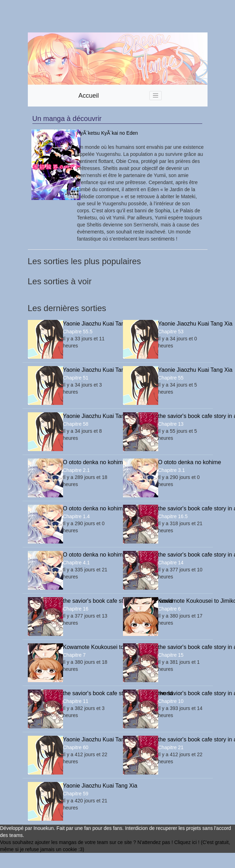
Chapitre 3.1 (172, 470)
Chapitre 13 (171, 424)
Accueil (89, 96)
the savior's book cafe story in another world (183, 416)
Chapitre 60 (76, 747)
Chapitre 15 (171, 655)
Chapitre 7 (75, 655)
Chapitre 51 (76, 378)
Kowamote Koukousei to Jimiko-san (183, 601)
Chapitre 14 (171, 563)
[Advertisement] (85, 16)
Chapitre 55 (171, 378)
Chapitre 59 (76, 794)
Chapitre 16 (76, 609)
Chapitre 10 (171, 701)
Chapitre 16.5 (173, 516)
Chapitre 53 (171, 332)
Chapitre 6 (170, 609)
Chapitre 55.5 (78, 332)
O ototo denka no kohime (88, 462)
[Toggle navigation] (156, 96)
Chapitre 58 (76, 424)
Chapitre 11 (76, 701)
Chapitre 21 (171, 747)
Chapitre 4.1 (76, 563)
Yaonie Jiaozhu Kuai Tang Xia (88, 324)
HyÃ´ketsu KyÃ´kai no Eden (108, 133)
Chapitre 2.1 (76, 470)
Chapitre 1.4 (76, 516)
